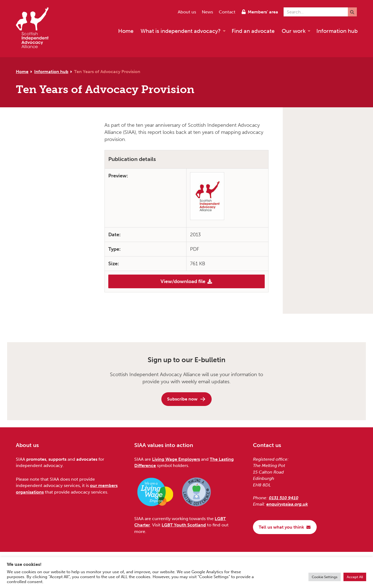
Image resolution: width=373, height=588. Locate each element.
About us (187, 12)
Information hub (51, 72)
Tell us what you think (285, 527)
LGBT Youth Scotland (184, 525)
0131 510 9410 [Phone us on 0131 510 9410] (284, 498)
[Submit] (352, 12)
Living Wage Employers (176, 459)
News (207, 12)
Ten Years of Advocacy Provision (107, 72)
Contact (227, 12)
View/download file (186, 281)
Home (22, 72)
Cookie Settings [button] (325, 577)
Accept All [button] (355, 577)
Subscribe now (186, 399)
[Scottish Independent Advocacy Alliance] (35, 29)
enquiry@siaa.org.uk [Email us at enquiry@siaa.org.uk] (287, 504)
